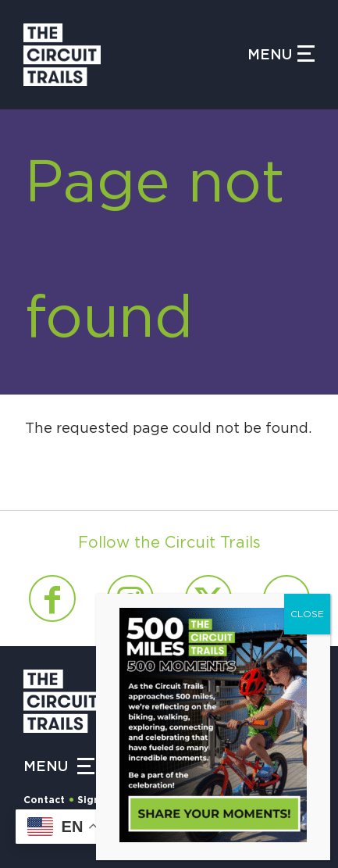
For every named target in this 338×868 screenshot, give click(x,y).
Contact (44, 800)
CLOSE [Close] (307, 614)
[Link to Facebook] (52, 598)
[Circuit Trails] (135, 55)
